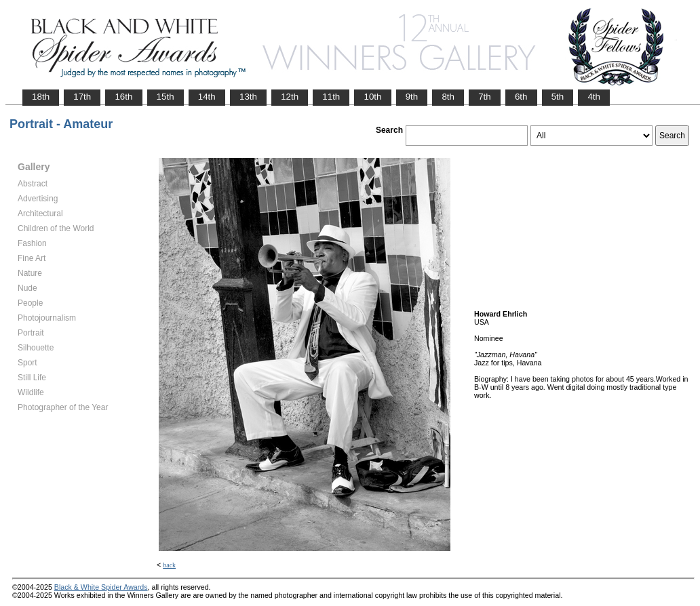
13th (248, 97)
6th (521, 97)
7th (485, 97)
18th (41, 97)
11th (331, 97)
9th (412, 97)
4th (594, 97)
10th (372, 97)
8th (448, 97)
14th (207, 97)
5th (558, 97)
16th (123, 97)
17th (82, 97)
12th (290, 97)
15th (166, 97)
